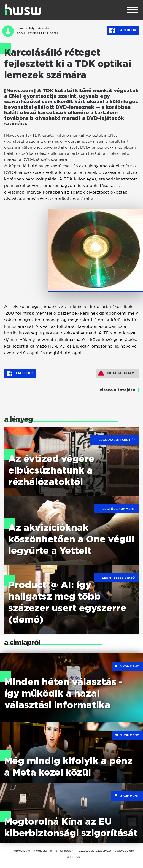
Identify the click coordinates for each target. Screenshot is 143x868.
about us (73, 857)
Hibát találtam (116, 373)
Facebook (123, 30)
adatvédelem (124, 851)
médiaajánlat (43, 851)
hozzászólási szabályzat (94, 851)
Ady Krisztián (39, 28)
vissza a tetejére (118, 390)
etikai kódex (64, 851)
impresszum (21, 851)
